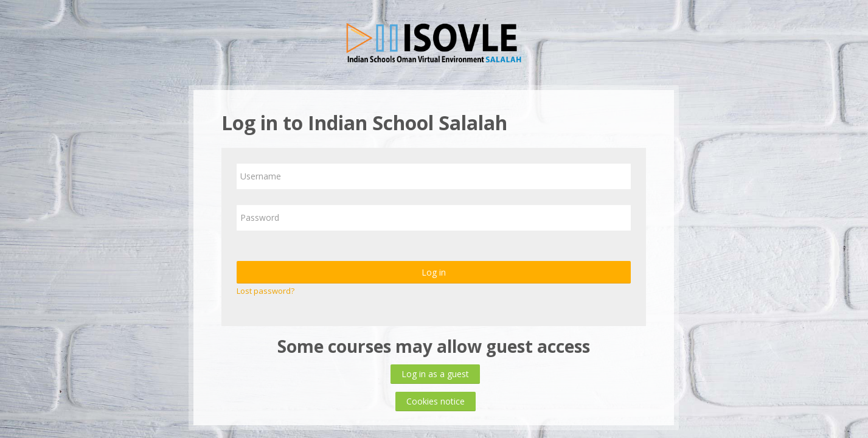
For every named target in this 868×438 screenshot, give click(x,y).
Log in (434, 272)
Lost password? (266, 291)
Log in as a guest (435, 374)
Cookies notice (436, 401)
